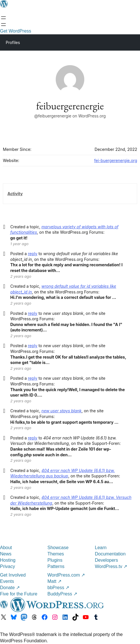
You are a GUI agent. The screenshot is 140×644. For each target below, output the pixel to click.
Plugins (55, 560)
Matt (54, 581)
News (6, 554)
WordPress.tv (111, 566)
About (6, 548)
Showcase (58, 548)
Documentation (110, 554)
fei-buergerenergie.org (116, 160)
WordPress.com (66, 575)
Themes (56, 554)
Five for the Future (19, 594)
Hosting (8, 560)
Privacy (7, 566)
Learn (101, 548)
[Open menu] (3, 18)
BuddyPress (62, 594)
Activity (15, 194)
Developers (106, 560)
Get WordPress (16, 31)
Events (7, 581)
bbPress (58, 588)
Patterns (56, 566)
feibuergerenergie (70, 106)
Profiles (13, 42)
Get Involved (13, 575)
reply (33, 254)
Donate (10, 588)
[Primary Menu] (127, 42)
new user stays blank (61, 411)
